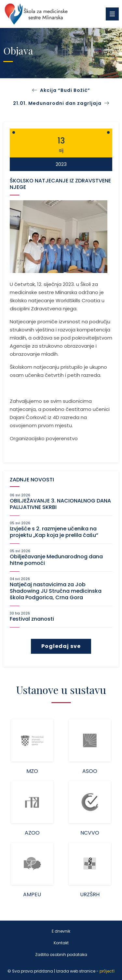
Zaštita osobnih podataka (61, 955)
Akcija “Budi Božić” (65, 90)
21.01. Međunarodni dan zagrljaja (61, 103)
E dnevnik (61, 931)
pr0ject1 (107, 971)
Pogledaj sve (61, 646)
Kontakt (61, 943)
